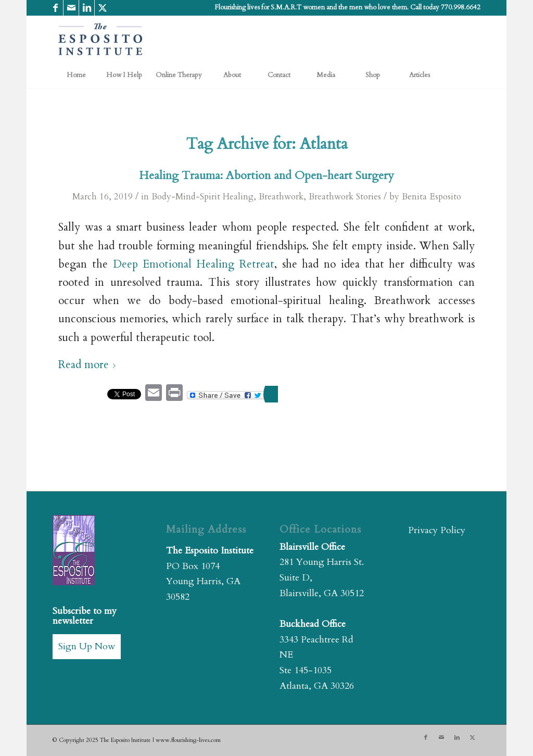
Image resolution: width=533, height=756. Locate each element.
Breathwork (281, 197)
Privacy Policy (437, 530)
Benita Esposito (432, 197)
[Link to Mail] (71, 8)
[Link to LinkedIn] (87, 8)
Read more (89, 365)
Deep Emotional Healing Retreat (194, 264)
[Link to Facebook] (55, 8)
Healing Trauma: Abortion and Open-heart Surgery (266, 175)
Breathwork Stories (345, 197)
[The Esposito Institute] (100, 39)
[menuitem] (76, 75)
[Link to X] (103, 8)
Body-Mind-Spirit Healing (202, 197)
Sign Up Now (87, 646)
